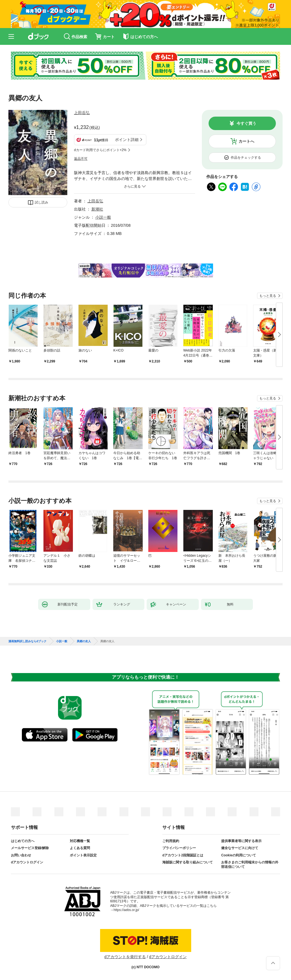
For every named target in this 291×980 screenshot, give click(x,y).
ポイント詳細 (127, 140)
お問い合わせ (21, 855)
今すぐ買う (246, 123)
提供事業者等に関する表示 (241, 841)
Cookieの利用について (239, 855)
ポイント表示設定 (83, 855)
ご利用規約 (171, 841)
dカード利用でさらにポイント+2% (100, 150)
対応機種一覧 (80, 841)
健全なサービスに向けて (240, 848)
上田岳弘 (82, 113)
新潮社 (97, 209)
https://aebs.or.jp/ (126, 910)
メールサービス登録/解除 (30, 848)
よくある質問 (80, 848)
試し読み (41, 202)
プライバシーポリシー (179, 848)
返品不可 (81, 159)
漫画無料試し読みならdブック (27, 641)
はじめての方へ (23, 841)
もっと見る (268, 296)
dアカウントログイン (27, 862)
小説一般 (103, 217)
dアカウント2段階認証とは (183, 855)
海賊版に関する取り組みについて (188, 862)
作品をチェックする (246, 158)
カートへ (246, 141)
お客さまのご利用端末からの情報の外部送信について (250, 865)
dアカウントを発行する (125, 957)
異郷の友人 (84, 641)
